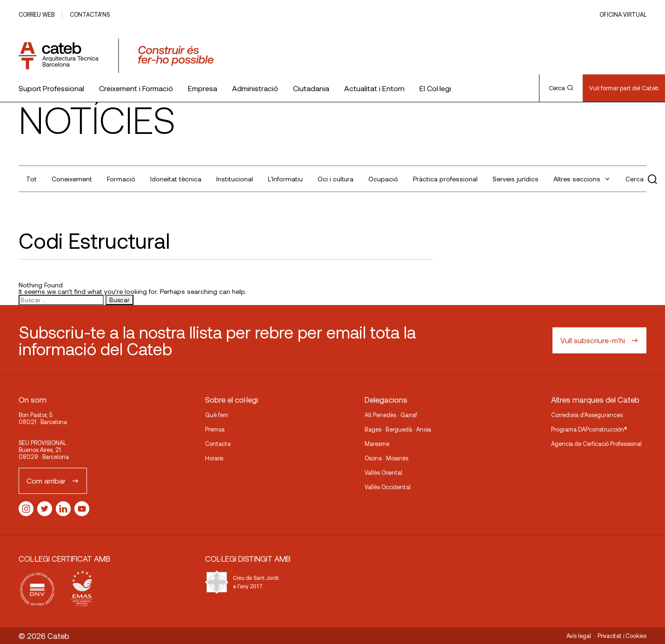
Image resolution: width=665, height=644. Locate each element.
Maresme (377, 444)
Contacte (218, 444)
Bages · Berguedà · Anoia (398, 429)
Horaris (214, 458)
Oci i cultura (336, 179)
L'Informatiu (285, 179)
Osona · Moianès (386, 458)
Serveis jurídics (515, 179)
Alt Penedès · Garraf (391, 415)
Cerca (561, 88)
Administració (255, 88)
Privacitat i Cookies (622, 636)
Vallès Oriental (383, 472)
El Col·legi (435, 88)
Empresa (203, 88)
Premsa (215, 429)
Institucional (235, 179)
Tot (31, 179)
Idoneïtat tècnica (176, 179)
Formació (121, 179)
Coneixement (72, 179)
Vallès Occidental (388, 487)
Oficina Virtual (623, 14)
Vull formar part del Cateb (624, 88)
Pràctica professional (445, 179)
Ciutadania (311, 88)
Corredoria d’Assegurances (587, 415)
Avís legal (579, 636)
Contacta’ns (90, 14)
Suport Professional (51, 88)
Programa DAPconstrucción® (589, 429)
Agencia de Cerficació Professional (596, 444)
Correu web (37, 14)
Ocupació (383, 179)
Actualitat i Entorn (374, 88)
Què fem (217, 415)
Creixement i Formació (136, 88)
